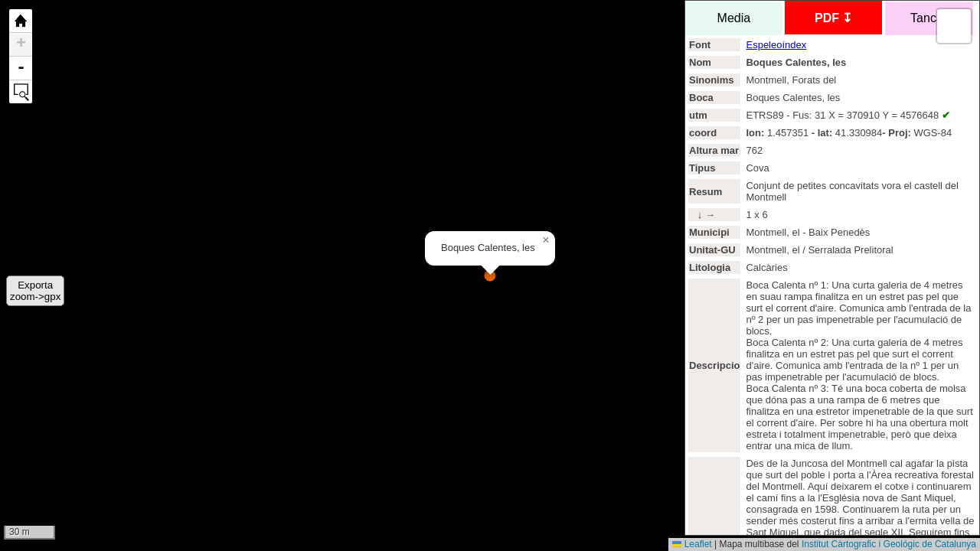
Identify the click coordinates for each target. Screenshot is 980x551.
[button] (546, 240)
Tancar (929, 18)
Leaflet (692, 544)
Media (734, 18)
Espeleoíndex (776, 45)
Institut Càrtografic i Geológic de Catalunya (889, 544)
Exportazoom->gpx (35, 291)
